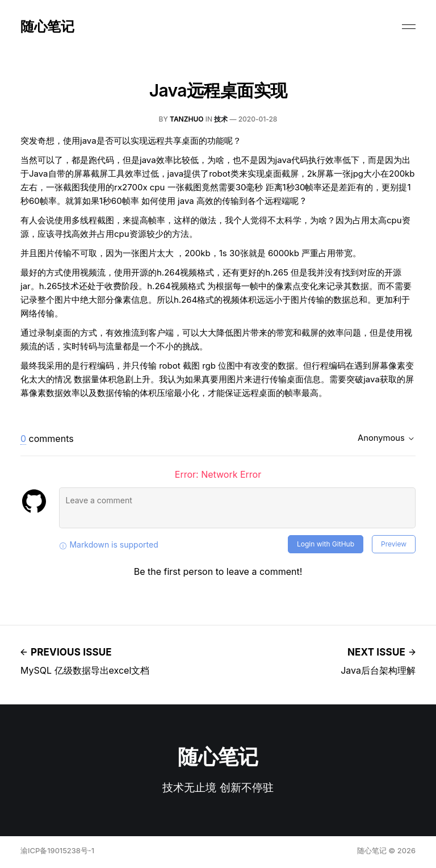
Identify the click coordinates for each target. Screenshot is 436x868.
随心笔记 (47, 27)
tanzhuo (187, 119)
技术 (221, 119)
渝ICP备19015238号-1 (57, 850)
